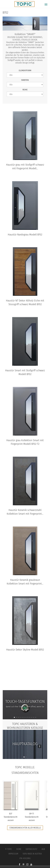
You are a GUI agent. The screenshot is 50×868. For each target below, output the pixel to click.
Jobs (25, 680)
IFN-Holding (25, 858)
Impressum (13, 854)
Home (19, 849)
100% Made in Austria (32, 854)
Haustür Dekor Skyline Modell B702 (25, 650)
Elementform (25, 70)
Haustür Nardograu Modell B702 (25, 235)
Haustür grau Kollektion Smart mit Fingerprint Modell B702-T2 (25, 442)
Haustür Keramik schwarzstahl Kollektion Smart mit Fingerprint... (25, 512)
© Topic (9, 849)
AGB (43, 849)
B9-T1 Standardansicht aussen (32, 817)
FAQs (25, 685)
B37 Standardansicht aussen (11, 817)
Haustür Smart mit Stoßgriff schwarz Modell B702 (25, 372)
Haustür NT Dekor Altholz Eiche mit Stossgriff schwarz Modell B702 (25, 302)
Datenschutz (31, 849)
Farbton (25, 80)
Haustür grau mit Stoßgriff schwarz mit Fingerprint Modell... (25, 167)
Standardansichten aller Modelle (25, 828)
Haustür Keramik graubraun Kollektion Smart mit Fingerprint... (25, 582)
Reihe (25, 90)
